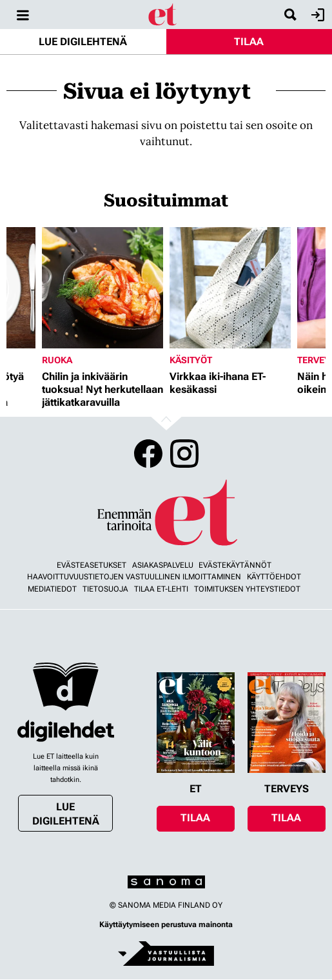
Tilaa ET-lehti (161, 589)
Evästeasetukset (92, 565)
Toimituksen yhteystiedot (247, 589)
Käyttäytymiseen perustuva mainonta (166, 925)
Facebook (148, 454)
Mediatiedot (52, 589)
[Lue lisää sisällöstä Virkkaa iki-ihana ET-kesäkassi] (230, 288)
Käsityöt (191, 360)
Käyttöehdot (274, 577)
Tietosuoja (105, 589)
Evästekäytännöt (235, 565)
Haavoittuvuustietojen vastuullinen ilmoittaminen (134, 577)
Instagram (184, 454)
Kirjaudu (316, 15)
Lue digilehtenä (83, 42)
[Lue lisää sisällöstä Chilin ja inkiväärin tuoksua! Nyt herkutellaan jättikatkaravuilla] (103, 288)
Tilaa (249, 42)
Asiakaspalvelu (163, 565)
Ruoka (57, 360)
